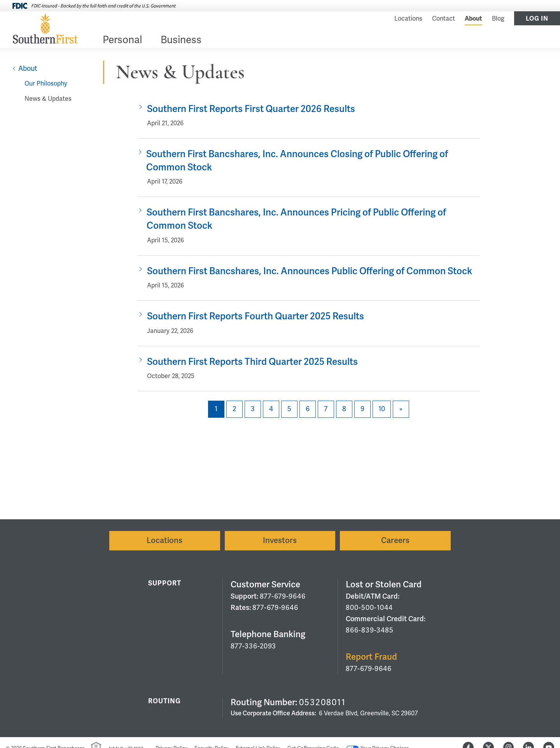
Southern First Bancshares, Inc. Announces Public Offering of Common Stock (310, 271)
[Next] (401, 409)
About (473, 19)
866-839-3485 (370, 630)
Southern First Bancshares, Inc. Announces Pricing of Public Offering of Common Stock (296, 219)
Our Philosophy (46, 84)
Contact (444, 19)
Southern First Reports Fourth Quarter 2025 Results (255, 316)
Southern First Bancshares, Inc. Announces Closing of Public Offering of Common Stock (297, 161)
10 (382, 409)
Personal (122, 41)
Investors (280, 540)
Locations (408, 19)
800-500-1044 (369, 608)
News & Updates (48, 99)
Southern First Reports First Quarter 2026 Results (251, 109)
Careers (395, 540)
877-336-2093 (253, 646)
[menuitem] (122, 41)
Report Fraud (371, 657)
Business (181, 41)
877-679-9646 (283, 596)
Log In (537, 19)
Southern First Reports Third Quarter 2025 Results (252, 362)
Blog (498, 19)
